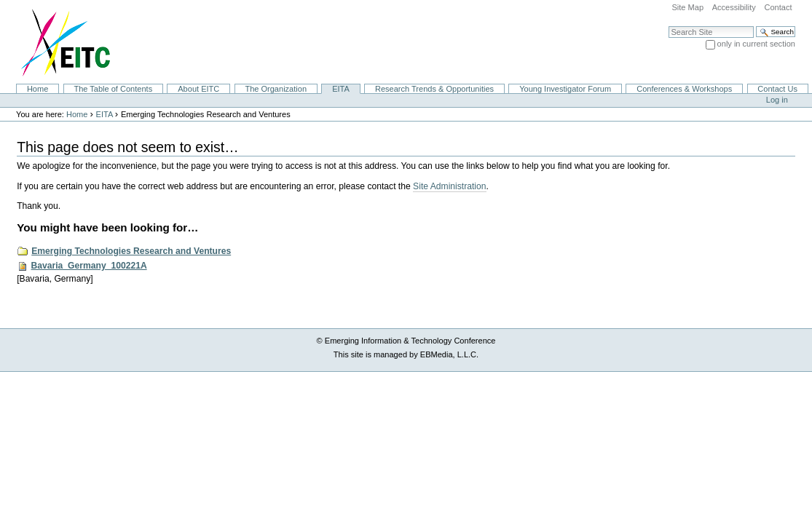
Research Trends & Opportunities (434, 89)
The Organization (276, 89)
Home (38, 89)
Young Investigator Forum (565, 89)
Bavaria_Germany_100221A (89, 266)
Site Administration (449, 186)
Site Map (687, 7)
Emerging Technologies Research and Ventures (131, 251)
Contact (778, 7)
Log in (777, 100)
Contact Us (777, 89)
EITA (341, 89)
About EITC (198, 89)
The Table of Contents (113, 89)
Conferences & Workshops (684, 89)
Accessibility (734, 7)
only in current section (756, 44)
